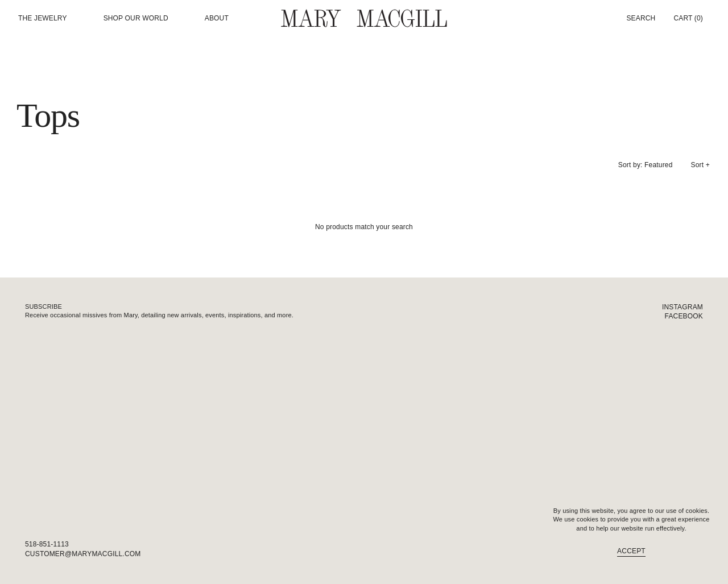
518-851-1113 (47, 544)
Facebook (684, 316)
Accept (631, 551)
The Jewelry (43, 18)
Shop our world (136, 18)
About (217, 18)
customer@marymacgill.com (83, 554)
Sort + (700, 165)
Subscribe (44, 307)
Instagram (682, 307)
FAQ (696, 554)
